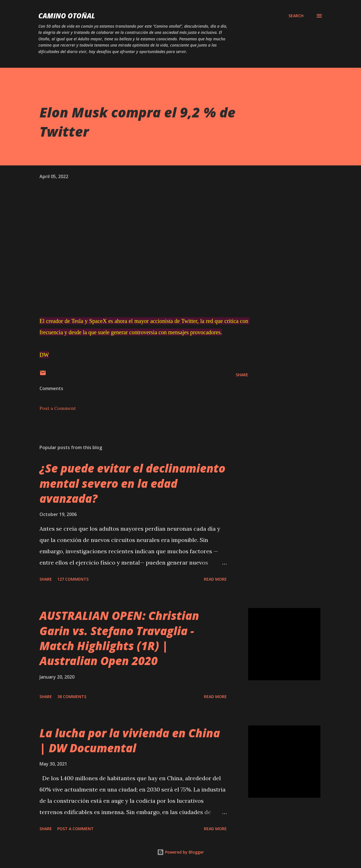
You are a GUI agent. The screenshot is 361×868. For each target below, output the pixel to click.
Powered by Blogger (180, 852)
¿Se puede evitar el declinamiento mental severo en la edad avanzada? (132, 483)
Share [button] (242, 375)
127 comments (73, 579)
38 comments (72, 697)
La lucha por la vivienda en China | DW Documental (130, 740)
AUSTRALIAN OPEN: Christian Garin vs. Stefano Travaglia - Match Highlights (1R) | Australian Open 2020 (119, 638)
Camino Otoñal (67, 16)
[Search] (296, 16)
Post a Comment (58, 408)
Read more (215, 579)
